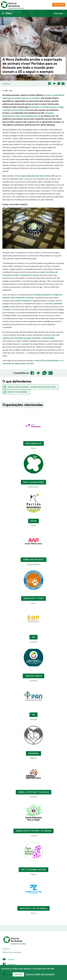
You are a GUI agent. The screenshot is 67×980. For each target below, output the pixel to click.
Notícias (7, 84)
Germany (33, 664)
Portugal (33, 702)
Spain (33, 509)
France (33, 431)
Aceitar (18, 975)
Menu (7, 13)
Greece (34, 896)
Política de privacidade (12, 952)
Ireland (33, 857)
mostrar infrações (22, 301)
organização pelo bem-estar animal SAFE (38, 176)
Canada (34, 819)
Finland (33, 625)
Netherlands (34, 470)
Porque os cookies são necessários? (40, 974)
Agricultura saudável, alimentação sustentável (30, 387)
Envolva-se (59, 5)
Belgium (33, 741)
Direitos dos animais (16, 392)
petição (47, 321)
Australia (33, 780)
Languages (58, 13)
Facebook (9, 964)
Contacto (6, 949)
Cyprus (34, 586)
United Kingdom (33, 547)
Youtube (8, 959)
